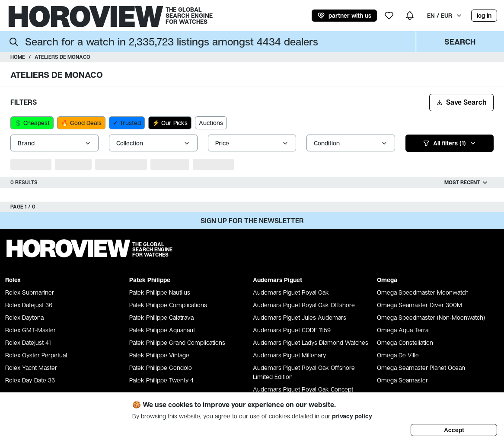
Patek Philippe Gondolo (161, 368)
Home (18, 57)
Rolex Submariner (30, 292)
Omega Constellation (405, 342)
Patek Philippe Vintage (159, 355)
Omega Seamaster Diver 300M (419, 305)
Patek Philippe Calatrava (161, 317)
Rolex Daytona (24, 317)
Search (460, 42)
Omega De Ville (398, 355)
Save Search (461, 102)
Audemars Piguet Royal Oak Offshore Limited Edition (304, 372)
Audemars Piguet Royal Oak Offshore (304, 305)
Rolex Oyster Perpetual (36, 355)
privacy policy (352, 416)
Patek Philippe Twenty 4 (161, 380)
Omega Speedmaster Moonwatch (423, 292)
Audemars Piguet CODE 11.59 (292, 330)
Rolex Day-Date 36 (30, 380)
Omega (387, 280)
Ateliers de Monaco (62, 57)
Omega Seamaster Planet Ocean (421, 368)
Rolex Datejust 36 (29, 305)
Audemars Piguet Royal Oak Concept (303, 389)
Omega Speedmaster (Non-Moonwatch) (431, 317)
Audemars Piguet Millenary (289, 355)
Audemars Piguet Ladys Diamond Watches (311, 342)
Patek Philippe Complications (168, 305)
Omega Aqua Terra (403, 330)
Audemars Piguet (278, 280)
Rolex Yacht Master (31, 368)
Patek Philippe (150, 280)
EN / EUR (445, 15)
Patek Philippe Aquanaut (162, 330)
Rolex (13, 280)
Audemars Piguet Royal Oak (291, 292)
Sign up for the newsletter (252, 221)
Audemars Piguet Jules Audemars (300, 317)
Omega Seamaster (402, 380)
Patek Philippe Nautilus (160, 292)
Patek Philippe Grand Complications (177, 342)
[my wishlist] (389, 16)
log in (484, 15)
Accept (454, 430)
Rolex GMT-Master (30, 330)
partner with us (344, 16)
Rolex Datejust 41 (28, 342)
